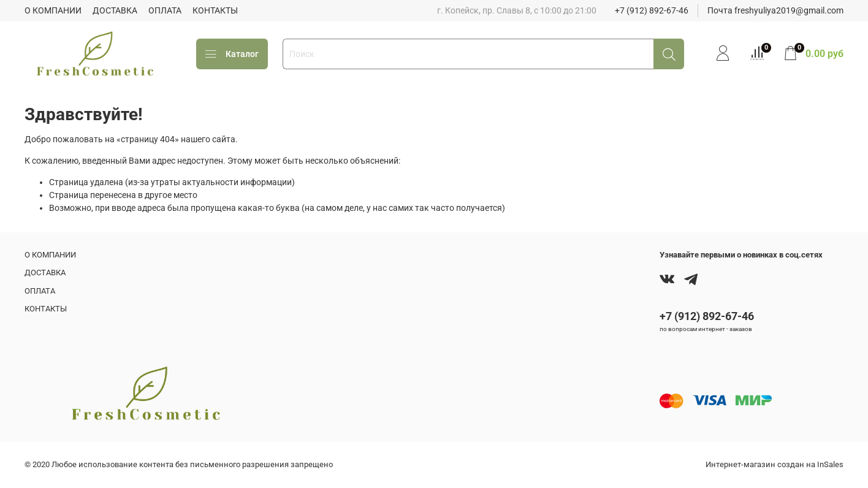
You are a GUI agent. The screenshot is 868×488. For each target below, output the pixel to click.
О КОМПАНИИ (53, 10)
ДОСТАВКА (115, 10)
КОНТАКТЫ (215, 10)
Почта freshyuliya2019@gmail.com (775, 10)
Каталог (232, 55)
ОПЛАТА (165, 10)
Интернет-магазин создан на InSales (775, 464)
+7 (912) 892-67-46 (652, 10)
